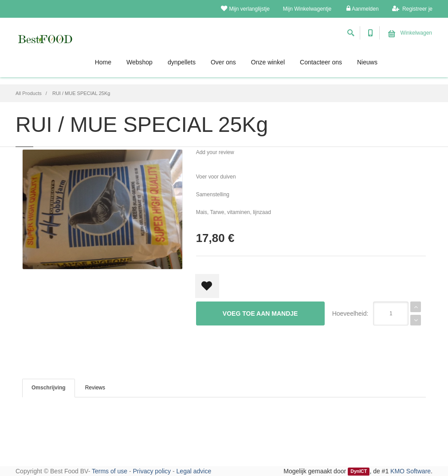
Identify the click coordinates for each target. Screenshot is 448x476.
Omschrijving (49, 388)
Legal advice (194, 471)
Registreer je (412, 9)
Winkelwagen (410, 33)
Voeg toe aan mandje (260, 313)
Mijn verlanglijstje (245, 9)
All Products (29, 93)
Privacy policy (152, 471)
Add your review (215, 152)
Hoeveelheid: (350, 313)
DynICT (359, 472)
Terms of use (110, 471)
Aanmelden (362, 9)
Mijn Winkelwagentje (307, 9)
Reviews (95, 388)
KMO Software (411, 471)
